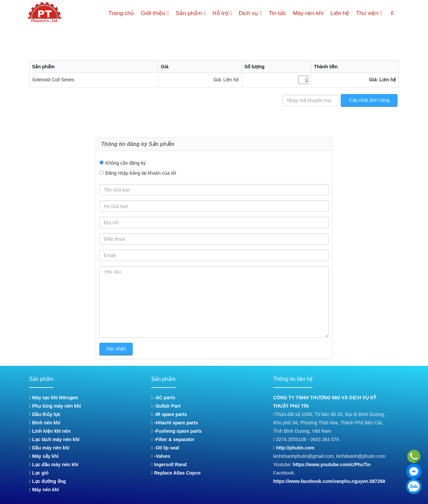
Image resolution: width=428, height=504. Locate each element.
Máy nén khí (307, 13)
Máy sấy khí (44, 456)
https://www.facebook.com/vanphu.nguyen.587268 (329, 481)
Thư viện (368, 13)
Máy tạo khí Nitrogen (54, 398)
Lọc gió (39, 473)
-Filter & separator (173, 439)
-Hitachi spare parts (175, 423)
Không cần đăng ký (125, 163)
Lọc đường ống (47, 481)
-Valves (161, 456)
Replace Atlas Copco (176, 473)
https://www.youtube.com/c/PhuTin (332, 465)
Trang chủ (113, 13)
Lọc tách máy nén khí (54, 439)
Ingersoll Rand (169, 465)
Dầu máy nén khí (49, 448)
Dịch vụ (248, 13)
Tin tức (276, 13)
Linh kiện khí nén (50, 431)
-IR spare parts (169, 414)
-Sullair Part (166, 406)
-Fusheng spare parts (176, 431)
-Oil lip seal (165, 448)
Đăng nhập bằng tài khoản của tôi (141, 173)
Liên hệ (338, 13)
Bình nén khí (45, 423)
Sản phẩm (185, 13)
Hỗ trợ (218, 13)
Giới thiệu (148, 13)
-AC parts (163, 398)
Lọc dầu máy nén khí (54, 465)
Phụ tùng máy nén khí (55, 406)
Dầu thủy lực (45, 414)
